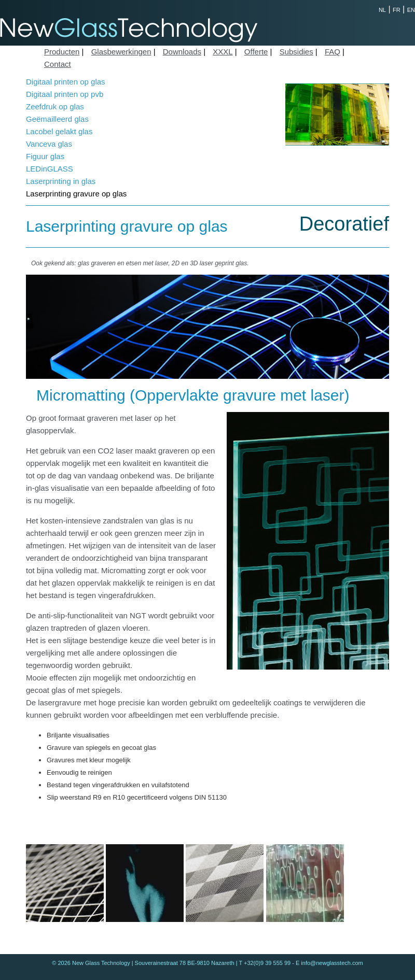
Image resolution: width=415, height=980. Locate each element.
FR (397, 10)
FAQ (333, 52)
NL (382, 10)
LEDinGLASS (50, 169)
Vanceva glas (49, 144)
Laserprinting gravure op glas (76, 194)
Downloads (182, 52)
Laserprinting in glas (61, 181)
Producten (62, 52)
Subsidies (296, 52)
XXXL (223, 52)
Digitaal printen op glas (66, 82)
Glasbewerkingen (121, 52)
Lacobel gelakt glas (59, 131)
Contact (58, 64)
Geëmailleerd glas (57, 119)
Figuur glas (45, 156)
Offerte (256, 52)
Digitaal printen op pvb (65, 94)
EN (411, 10)
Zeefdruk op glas (55, 106)
